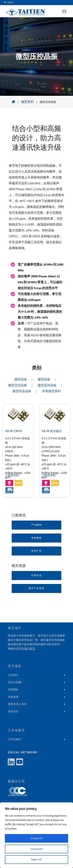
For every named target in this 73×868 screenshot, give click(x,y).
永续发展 (13, 697)
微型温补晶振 (47, 385)
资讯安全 (13, 712)
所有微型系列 (51, 391)
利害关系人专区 (17, 704)
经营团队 (13, 690)
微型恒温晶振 (22, 391)
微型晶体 (21, 379)
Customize (36, 849)
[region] (36, 835)
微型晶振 (44, 379)
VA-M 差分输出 (52, 431)
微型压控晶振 (18, 385)
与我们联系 (28, 649)
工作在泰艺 (15, 739)
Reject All (36, 860)
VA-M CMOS (14, 431)
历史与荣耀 (15, 683)
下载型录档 (12, 475)
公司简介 (13, 675)
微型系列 (27, 102)
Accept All (36, 838)
